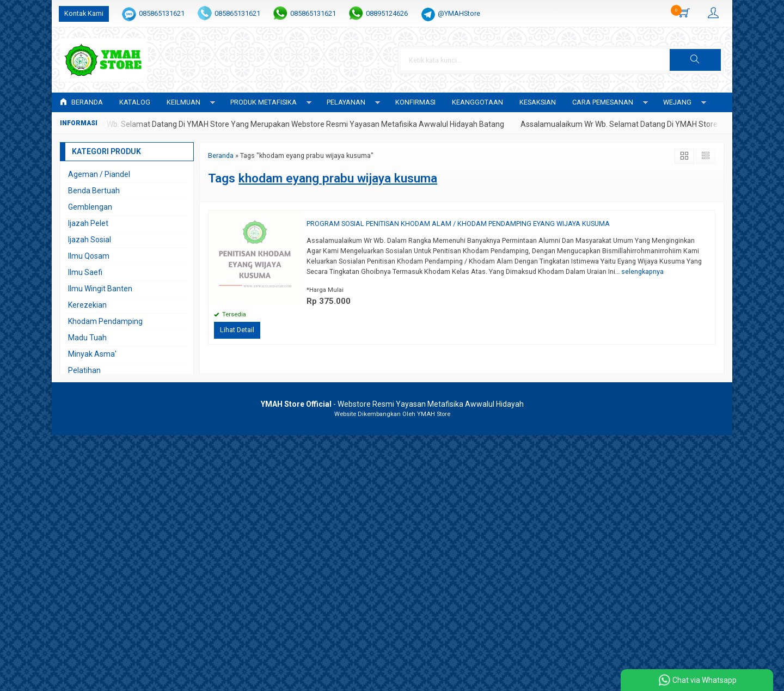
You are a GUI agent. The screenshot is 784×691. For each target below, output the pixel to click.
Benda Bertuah (94, 191)
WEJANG (677, 102)
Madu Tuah (87, 338)
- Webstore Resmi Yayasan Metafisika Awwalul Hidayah (392, 404)
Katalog (135, 102)
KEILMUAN (183, 102)
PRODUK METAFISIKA (264, 102)
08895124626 (387, 13)
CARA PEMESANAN (603, 102)
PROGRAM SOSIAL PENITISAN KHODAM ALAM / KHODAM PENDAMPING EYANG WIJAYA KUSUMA (458, 224)
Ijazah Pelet (88, 223)
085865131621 (162, 13)
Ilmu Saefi (85, 272)
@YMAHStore (459, 13)
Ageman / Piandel (99, 174)
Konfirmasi (415, 102)
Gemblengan (90, 207)
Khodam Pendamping (105, 321)
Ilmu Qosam (89, 256)
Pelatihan (84, 370)
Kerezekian (87, 305)
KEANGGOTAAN (477, 102)
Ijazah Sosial (90, 240)
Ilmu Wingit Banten (100, 289)
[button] (695, 60)
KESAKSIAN (538, 102)
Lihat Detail (237, 330)
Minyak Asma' (92, 354)
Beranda (81, 102)
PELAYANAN (346, 102)
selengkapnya (642, 271)
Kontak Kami (84, 13)
